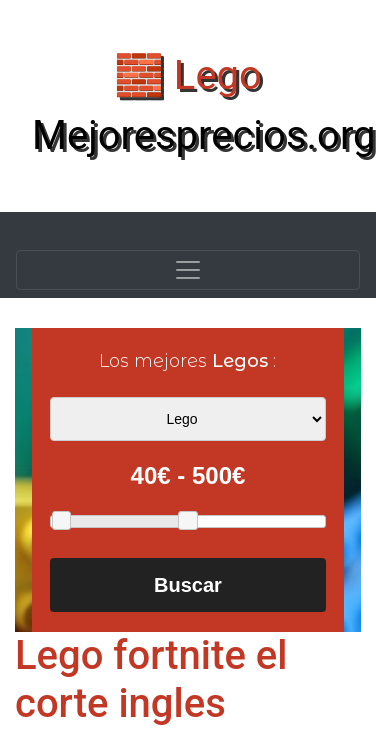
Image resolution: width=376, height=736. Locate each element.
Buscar (188, 585)
